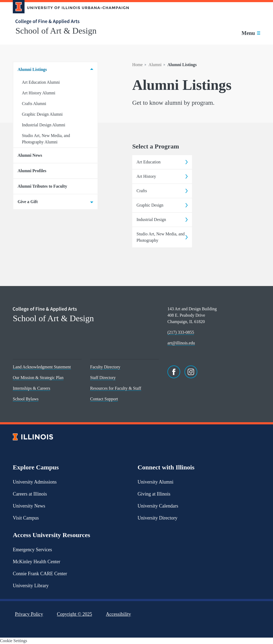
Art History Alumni (39, 93)
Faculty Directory (105, 367)
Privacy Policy (29, 614)
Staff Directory (103, 378)
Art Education (162, 162)
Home (137, 65)
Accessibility (118, 614)
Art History (162, 176)
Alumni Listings (55, 70)
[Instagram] (191, 372)
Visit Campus (26, 518)
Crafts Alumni (34, 104)
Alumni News (30, 155)
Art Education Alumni (41, 82)
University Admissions (35, 482)
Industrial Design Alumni (44, 125)
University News (29, 506)
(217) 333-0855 (181, 332)
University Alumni (156, 482)
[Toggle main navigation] (251, 33)
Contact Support (104, 399)
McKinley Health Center (37, 562)
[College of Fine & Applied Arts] (69, 22)
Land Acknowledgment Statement (42, 367)
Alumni (155, 65)
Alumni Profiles (32, 171)
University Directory (157, 518)
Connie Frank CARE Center (40, 574)
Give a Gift (55, 202)
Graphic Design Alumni (42, 114)
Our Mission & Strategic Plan (38, 378)
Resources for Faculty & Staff (116, 388)
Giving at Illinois (154, 494)
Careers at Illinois (30, 494)
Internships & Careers (31, 388)
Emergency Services (32, 550)
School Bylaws (26, 399)
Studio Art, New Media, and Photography (162, 237)
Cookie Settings (14, 641)
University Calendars (158, 506)
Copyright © (75, 614)
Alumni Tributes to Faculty (42, 186)
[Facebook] (174, 372)
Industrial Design (162, 220)
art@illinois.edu (181, 343)
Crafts (162, 191)
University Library (31, 586)
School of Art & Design (56, 31)
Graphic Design (162, 205)
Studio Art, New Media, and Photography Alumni (46, 139)
